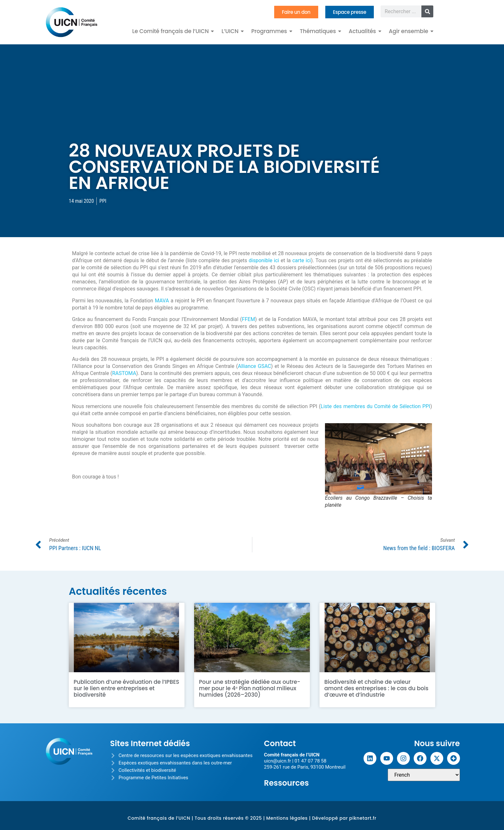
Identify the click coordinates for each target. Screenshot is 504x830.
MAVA (162, 301)
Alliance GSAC (254, 366)
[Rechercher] (427, 11)
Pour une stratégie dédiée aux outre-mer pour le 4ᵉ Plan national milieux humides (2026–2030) (250, 688)
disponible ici (264, 260)
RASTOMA (124, 373)
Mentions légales (287, 818)
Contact (280, 743)
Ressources (286, 783)
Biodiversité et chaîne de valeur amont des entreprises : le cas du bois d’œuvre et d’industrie (376, 688)
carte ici (301, 260)
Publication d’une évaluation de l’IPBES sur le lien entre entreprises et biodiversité (126, 688)
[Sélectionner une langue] (424, 775)
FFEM (249, 319)
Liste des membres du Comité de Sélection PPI (376, 406)
